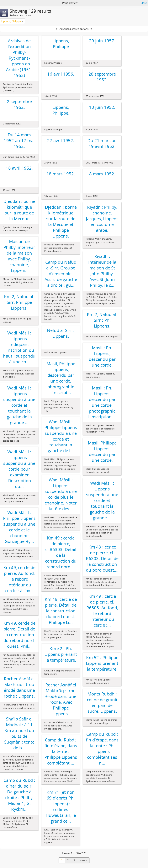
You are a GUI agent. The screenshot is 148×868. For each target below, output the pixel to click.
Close (144, 3)
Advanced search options (74, 29)
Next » (83, 860)
